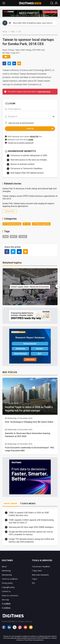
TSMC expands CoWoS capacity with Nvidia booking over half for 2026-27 (31, 521)
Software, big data (41, 224)
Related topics (12, 263)
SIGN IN (40, 129)
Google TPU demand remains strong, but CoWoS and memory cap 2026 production (31, 540)
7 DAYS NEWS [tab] (28, 504)
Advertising (6, 571)
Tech (13, 32)
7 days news (37, 571)
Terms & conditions (10, 579)
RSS (33, 583)
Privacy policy (7, 583)
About (4, 566)
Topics (35, 579)
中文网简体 (6, 608)
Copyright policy (8, 587)
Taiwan (23, 236)
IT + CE (27, 224)
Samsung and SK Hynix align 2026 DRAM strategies (31, 527)
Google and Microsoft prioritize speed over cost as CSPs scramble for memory (31, 533)
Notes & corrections (10, 596)
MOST (14, 236)
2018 (6, 236)
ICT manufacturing (12, 224)
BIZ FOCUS (10, 372)
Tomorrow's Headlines (41, 566)
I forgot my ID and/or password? (20, 143)
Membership (7, 575)
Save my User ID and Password (21, 123)
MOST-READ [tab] (11, 504)
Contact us (6, 591)
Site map (5, 600)
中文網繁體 (6, 604)
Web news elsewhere (40, 575)
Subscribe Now (44, 92)
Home (5, 32)
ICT (20, 32)
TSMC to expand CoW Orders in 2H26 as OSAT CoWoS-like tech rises (29, 514)
